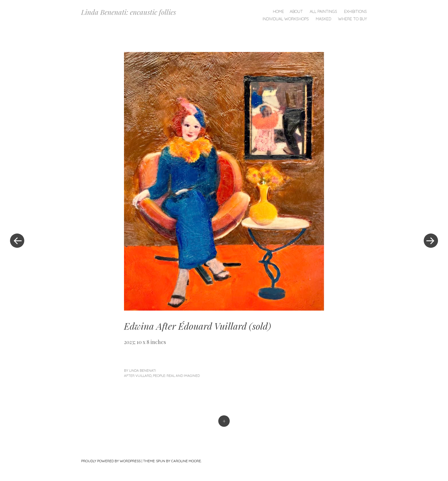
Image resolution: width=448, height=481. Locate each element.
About (296, 11)
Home (278, 11)
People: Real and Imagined (176, 376)
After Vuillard (138, 376)
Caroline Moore (186, 461)
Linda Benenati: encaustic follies (129, 12)
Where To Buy (352, 19)
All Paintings (323, 11)
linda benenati (143, 370)
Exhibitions (355, 11)
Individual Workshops (286, 19)
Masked (323, 19)
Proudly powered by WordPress (111, 461)
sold (260, 326)
